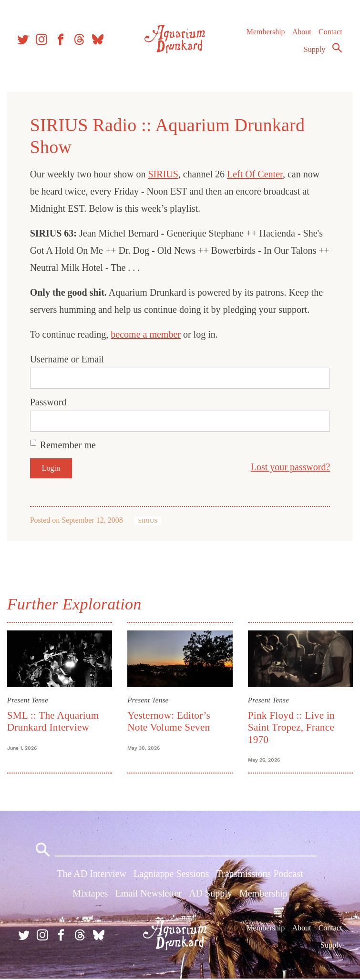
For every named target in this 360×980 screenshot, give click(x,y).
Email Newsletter (149, 894)
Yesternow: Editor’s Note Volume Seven (169, 721)
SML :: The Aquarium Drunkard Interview (54, 721)
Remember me (68, 445)
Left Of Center (255, 174)
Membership (265, 33)
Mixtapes (90, 894)
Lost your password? (290, 467)
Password (49, 402)
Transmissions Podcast (260, 875)
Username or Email (68, 359)
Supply (314, 51)
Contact (330, 33)
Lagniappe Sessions (171, 875)
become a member (147, 334)
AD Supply (211, 894)
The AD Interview (92, 875)
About (301, 33)
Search (337, 49)
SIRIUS (164, 174)
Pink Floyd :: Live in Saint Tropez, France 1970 (291, 727)
